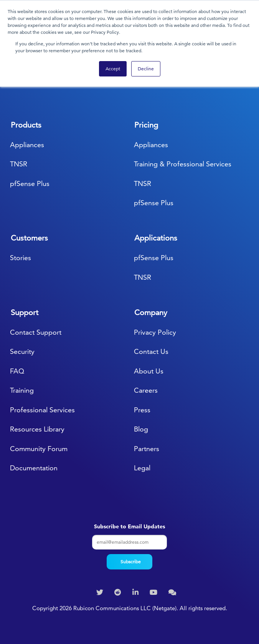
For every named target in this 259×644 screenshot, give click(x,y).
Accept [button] (113, 69)
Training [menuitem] (22, 390)
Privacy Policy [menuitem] (155, 332)
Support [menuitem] (25, 312)
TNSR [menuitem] (19, 164)
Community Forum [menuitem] (39, 449)
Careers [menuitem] (146, 390)
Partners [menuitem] (147, 449)
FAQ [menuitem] (17, 371)
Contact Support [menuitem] (36, 332)
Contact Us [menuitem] (151, 351)
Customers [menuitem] (29, 238)
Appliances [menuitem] (27, 145)
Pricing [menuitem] (146, 125)
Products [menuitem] (26, 125)
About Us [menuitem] (149, 371)
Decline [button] (146, 69)
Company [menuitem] (151, 312)
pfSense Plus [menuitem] (30, 183)
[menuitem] (101, 593)
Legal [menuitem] (142, 468)
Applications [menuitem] (156, 238)
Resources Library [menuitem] (37, 429)
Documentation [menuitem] (34, 468)
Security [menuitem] (22, 351)
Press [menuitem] (142, 410)
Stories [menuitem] (21, 258)
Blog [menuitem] (141, 429)
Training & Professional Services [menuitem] (183, 164)
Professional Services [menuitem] (42, 410)
